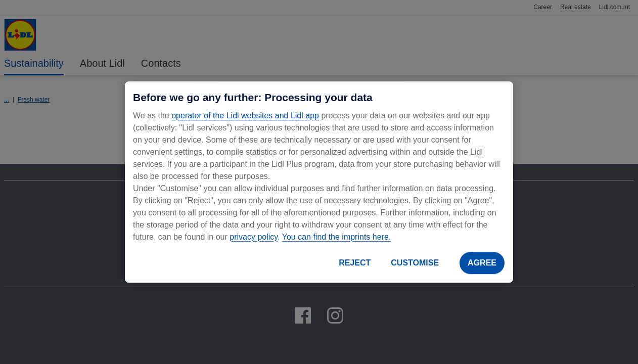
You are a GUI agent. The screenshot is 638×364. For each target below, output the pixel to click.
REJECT (355, 263)
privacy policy (254, 237)
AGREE (482, 263)
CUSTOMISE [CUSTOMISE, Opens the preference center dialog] (415, 263)
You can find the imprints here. (337, 237)
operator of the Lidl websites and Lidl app (245, 116)
